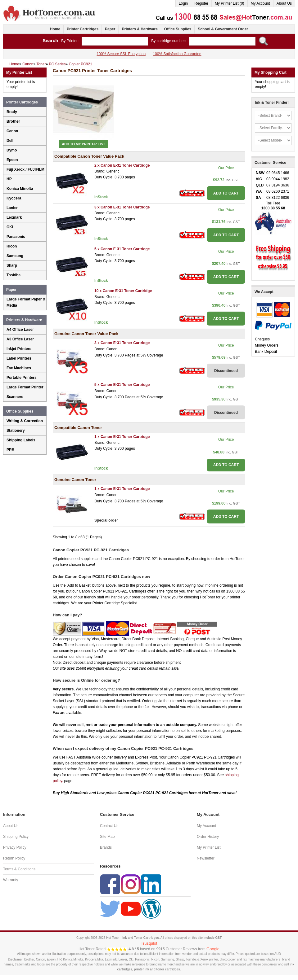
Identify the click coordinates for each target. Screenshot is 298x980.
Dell (10, 141)
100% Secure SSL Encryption (121, 54)
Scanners (15, 397)
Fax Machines (19, 368)
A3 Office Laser (20, 339)
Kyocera (14, 198)
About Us (284, 3)
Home (55, 29)
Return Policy (14, 858)
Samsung (15, 256)
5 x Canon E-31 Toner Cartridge (122, 249)
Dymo (12, 150)
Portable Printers (22, 378)
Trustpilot (149, 943)
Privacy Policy (15, 847)
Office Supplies (178, 29)
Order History (208, 837)
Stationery (16, 431)
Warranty (11, 880)
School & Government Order (223, 29)
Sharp (12, 265)
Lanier (12, 208)
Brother (13, 121)
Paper (110, 29)
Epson (12, 160)
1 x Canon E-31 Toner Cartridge (122, 437)
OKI (10, 227)
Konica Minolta (20, 189)
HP (9, 179)
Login (183, 3)
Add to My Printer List (84, 144)
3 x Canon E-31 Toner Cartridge (122, 207)
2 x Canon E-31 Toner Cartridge (122, 165)
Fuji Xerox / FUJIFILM (25, 169)
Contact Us (109, 826)
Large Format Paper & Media (26, 302)
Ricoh (12, 246)
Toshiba (14, 275)
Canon (12, 131)
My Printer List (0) (230, 3)
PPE (10, 450)
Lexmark (14, 217)
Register (201, 3)
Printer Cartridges (83, 29)
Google (213, 949)
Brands (106, 847)
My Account (260, 3)
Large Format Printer (25, 387)
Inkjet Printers (19, 349)
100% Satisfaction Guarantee (177, 54)
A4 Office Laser (20, 330)
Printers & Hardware (140, 29)
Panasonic (16, 237)
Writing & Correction (25, 421)
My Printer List (209, 847)
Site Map (107, 837)
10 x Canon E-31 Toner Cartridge (123, 291)
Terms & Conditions (19, 869)
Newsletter (206, 858)
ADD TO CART (226, 193)
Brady (12, 112)
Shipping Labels (21, 440)
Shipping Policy (16, 837)
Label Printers (19, 358)
